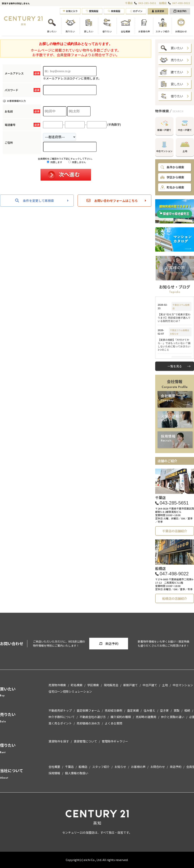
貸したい (171, 84)
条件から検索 (172, 167)
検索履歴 (114, 11)
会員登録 (158, 11)
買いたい (171, 48)
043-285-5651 (147, 3)
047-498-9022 (181, 3)
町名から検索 (172, 187)
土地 (185, 145)
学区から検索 (172, 177)
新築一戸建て (164, 124)
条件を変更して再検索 (35, 201)
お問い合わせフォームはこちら (112, 201)
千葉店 (129, 3)
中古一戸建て (185, 124)
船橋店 (163, 3)
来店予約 (180, 11)
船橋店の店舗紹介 (175, 598)
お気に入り (70, 11)
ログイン (136, 11)
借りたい (171, 96)
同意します (54, 162)
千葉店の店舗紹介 (175, 531)
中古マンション (164, 145)
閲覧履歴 (92, 11)
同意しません (77, 162)
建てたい (171, 72)
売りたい (171, 60)
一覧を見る (175, 366)
